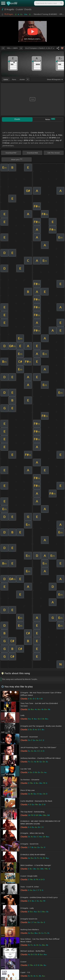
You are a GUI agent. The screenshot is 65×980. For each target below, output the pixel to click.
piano (14, 79)
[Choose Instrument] (28, 79)
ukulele (22, 79)
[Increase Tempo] (21, 48)
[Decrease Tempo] (3, 48)
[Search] (61, 3)
